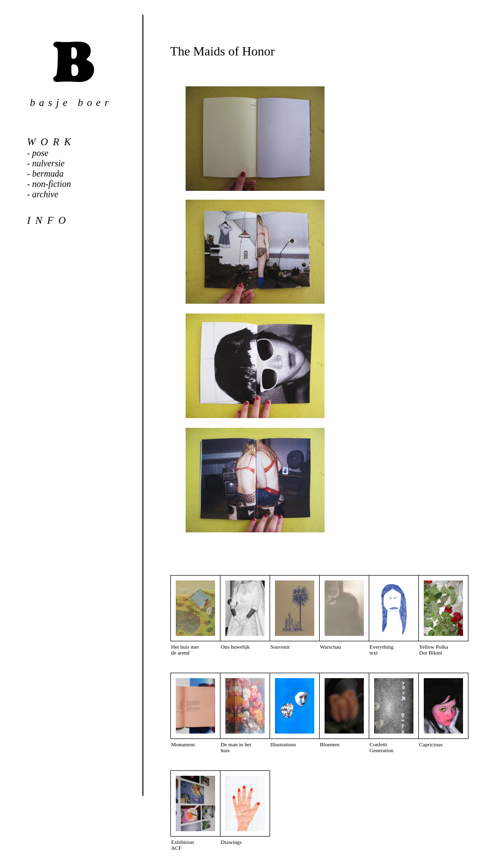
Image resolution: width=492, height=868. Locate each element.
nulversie (49, 163)
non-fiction (52, 184)
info (49, 220)
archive (45, 194)
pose (41, 153)
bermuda (48, 174)
